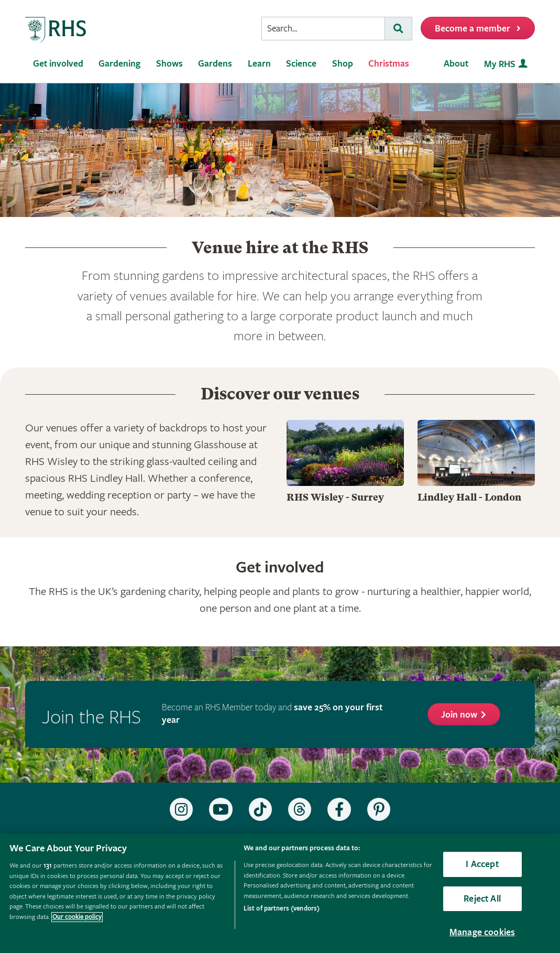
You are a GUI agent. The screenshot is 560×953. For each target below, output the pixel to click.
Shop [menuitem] (343, 64)
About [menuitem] (456, 64)
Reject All (482, 899)
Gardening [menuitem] (119, 64)
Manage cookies (482, 932)
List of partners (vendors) (282, 909)
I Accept (482, 864)
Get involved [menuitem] (58, 64)
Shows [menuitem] (169, 64)
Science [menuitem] (301, 64)
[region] (280, 894)
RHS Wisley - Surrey (335, 497)
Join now (459, 715)
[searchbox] (323, 29)
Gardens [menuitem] (215, 64)
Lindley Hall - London (469, 497)
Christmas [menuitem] (389, 64)
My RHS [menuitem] (500, 64)
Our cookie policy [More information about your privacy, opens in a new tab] (77, 917)
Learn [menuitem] (259, 64)
